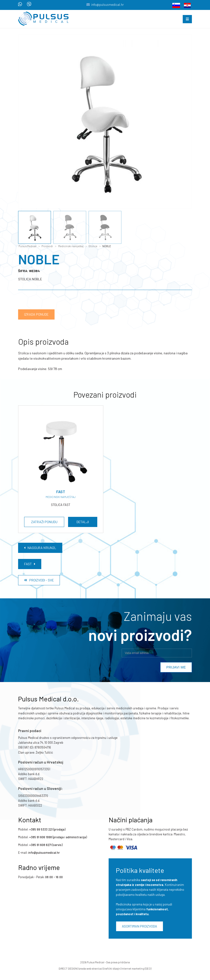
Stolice (93, 246)
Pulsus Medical (28, 246)
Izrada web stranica (90, 969)
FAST (30, 564)
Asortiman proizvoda (140, 926)
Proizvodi (47, 246)
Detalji (83, 522)
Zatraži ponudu (44, 522)
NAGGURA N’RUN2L (40, 548)
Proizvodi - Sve (39, 580)
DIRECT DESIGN (68, 969)
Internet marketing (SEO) (136, 969)
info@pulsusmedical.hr (108, 4)
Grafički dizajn (112, 969)
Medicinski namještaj (71, 246)
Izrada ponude (36, 314)
